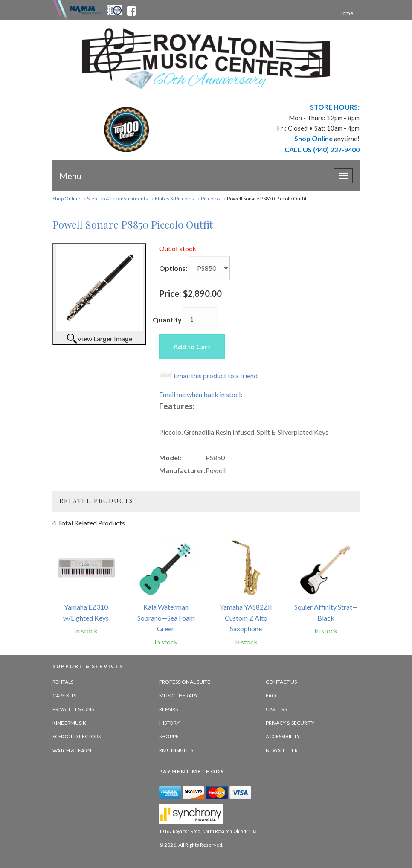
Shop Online (66, 199)
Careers (276, 709)
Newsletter (282, 750)
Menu (70, 176)
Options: (173, 268)
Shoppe (169, 736)
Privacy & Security (290, 723)
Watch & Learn (72, 750)
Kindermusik (69, 723)
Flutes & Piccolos (174, 199)
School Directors (77, 736)
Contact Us (281, 682)
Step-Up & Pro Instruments (118, 199)
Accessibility (283, 736)
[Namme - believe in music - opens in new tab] (86, 9)
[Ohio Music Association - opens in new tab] (115, 9)
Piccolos (210, 199)
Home (346, 13)
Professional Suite (185, 682)
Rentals (63, 682)
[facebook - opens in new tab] (131, 9)
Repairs (168, 709)
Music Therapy (178, 695)
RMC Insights (176, 750)
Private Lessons (73, 709)
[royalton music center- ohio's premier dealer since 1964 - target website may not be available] (206, 59)
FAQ (271, 695)
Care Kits (64, 695)
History (169, 723)
